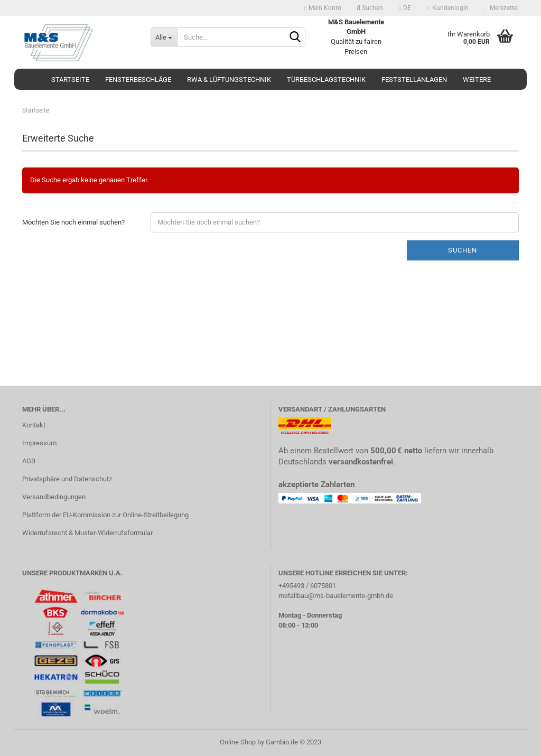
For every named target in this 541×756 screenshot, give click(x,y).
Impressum (39, 443)
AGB (29, 461)
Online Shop (238, 742)
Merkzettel (502, 8)
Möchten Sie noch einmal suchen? (73, 222)
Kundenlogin (448, 8)
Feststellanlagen (414, 80)
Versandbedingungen (54, 497)
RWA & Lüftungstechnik (229, 80)
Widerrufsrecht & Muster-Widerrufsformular (87, 533)
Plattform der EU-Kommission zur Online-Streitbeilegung (105, 515)
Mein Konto (323, 8)
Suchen (370, 8)
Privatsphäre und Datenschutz (67, 479)
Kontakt (34, 425)
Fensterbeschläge (138, 80)
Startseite (70, 80)
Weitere (477, 80)
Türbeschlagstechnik (326, 80)
